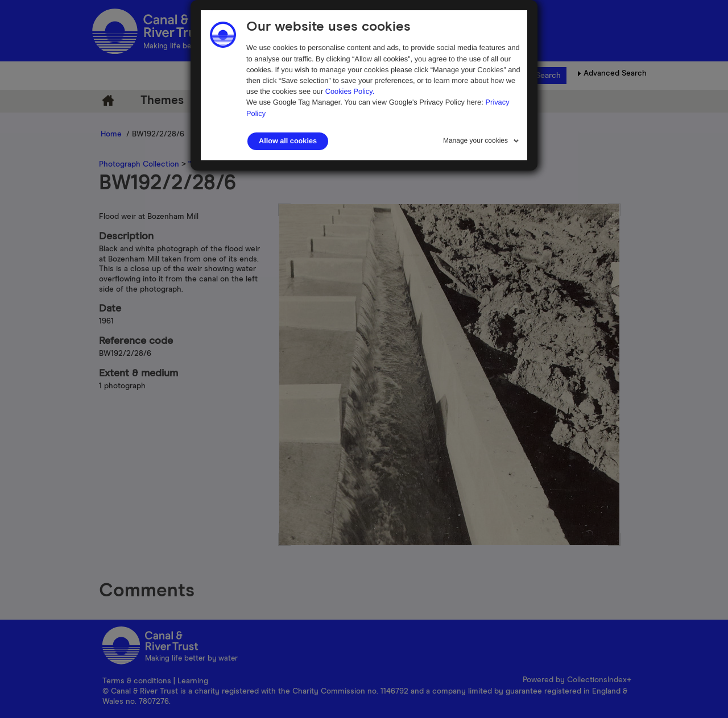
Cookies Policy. (350, 91)
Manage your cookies (475, 140)
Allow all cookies (288, 141)
